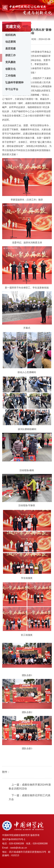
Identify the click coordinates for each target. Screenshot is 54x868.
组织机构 (11, 35)
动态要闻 (11, 42)
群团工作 (11, 55)
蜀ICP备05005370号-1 (14, 839)
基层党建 (11, 49)
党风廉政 (11, 62)
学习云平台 (12, 89)
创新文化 (11, 69)
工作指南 (11, 76)
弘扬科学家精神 (14, 82)
